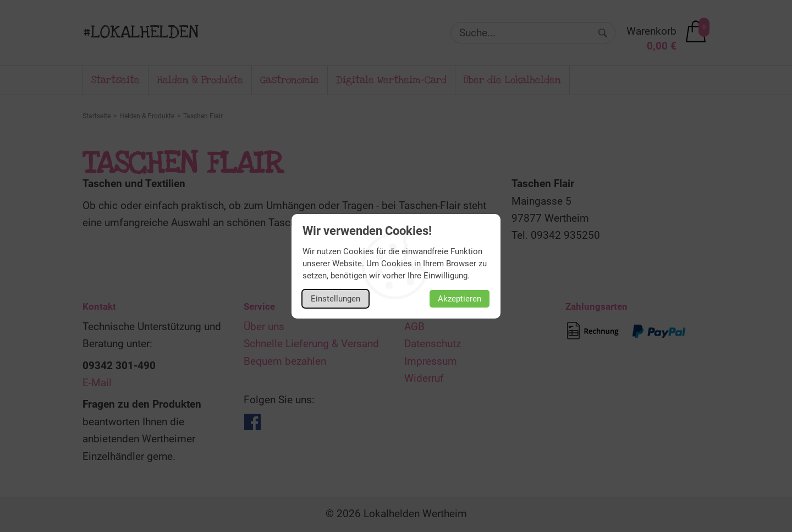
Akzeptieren (460, 299)
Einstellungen (335, 299)
